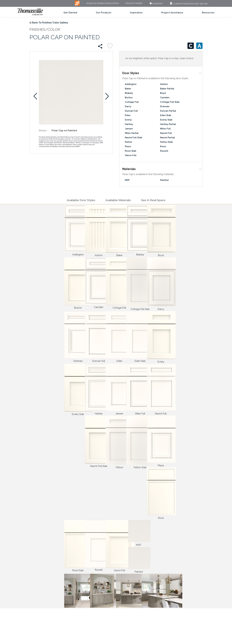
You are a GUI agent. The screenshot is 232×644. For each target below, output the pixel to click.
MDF (127, 180)
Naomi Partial (167, 138)
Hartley (129, 124)
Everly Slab (166, 120)
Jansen (129, 129)
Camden (165, 98)
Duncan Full (131, 111)
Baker (128, 89)
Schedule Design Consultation (103, 3)
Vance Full (131, 155)
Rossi (163, 146)
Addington (131, 84)
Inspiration (136, 13)
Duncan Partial (168, 111)
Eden (128, 115)
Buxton (129, 98)
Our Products (104, 13)
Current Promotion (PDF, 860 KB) (188, 4)
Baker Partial (167, 89)
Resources (208, 13)
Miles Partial (132, 133)
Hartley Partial (168, 124)
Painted (164, 180)
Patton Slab (166, 142)
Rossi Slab (131, 151)
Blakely (129, 93)
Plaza (128, 146)
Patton (129, 142)
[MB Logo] (77, 5)
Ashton (164, 84)
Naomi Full (166, 133)
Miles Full (165, 129)
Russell (164, 151)
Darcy (128, 106)
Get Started (70, 13)
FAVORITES (156, 4)
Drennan (165, 106)
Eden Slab (166, 115)
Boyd (163, 93)
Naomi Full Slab (134, 138)
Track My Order (134, 3)
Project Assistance (172, 13)
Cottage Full (132, 102)
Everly (128, 120)
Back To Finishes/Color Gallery (50, 23)
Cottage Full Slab (170, 102)
